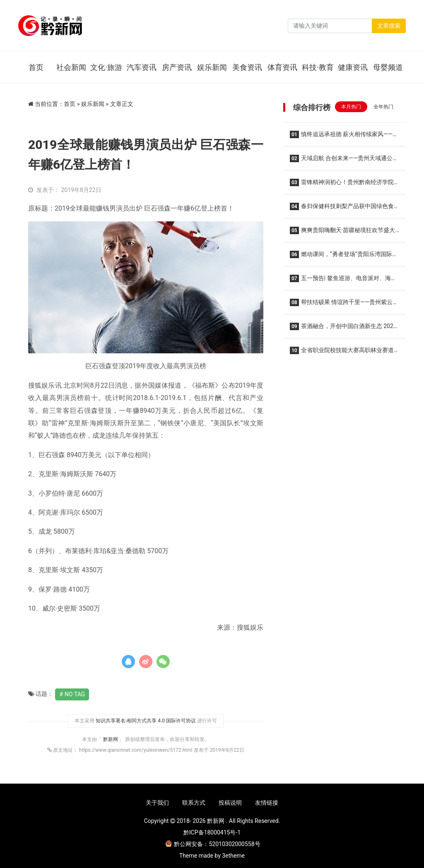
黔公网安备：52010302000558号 (213, 844)
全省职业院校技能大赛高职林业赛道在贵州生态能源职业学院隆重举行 (342, 353)
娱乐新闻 (212, 67)
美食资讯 (247, 67)
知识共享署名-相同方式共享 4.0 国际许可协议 (146, 721)
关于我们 (157, 803)
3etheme (233, 856)
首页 (36, 67)
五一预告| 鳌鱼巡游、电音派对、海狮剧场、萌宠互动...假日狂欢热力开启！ (343, 281)
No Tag (75, 694)
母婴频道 (388, 67)
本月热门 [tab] (351, 107)
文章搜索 (389, 26)
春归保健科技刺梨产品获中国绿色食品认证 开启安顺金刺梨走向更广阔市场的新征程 (343, 209)
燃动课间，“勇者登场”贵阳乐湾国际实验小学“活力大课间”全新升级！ (344, 257)
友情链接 (267, 803)
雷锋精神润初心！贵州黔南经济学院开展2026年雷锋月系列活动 (342, 185)
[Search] (330, 26)
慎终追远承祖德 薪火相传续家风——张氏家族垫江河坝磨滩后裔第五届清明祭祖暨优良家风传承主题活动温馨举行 (344, 137)
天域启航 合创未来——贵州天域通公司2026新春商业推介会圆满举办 (344, 161)
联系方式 (194, 803)
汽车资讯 (142, 67)
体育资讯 (282, 67)
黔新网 (111, 739)
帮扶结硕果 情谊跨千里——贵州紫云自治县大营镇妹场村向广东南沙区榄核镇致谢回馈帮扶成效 (344, 305)
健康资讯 (353, 67)
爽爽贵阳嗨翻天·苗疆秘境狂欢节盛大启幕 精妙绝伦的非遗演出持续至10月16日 (343, 233)
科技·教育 (318, 67)
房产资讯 (177, 67)
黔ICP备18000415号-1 (212, 832)
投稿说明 (230, 803)
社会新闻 (71, 67)
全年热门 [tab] (383, 107)
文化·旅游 (106, 67)
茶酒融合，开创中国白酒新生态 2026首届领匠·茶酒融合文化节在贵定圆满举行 (343, 329)
